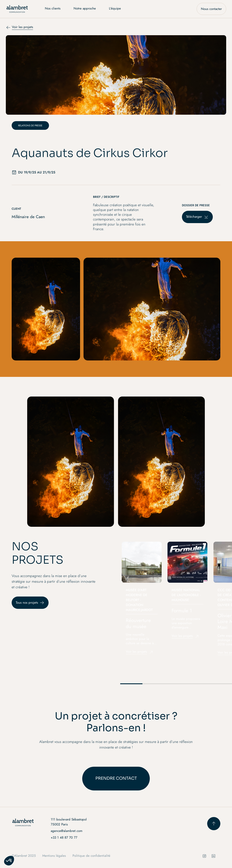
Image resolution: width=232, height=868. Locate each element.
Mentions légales (54, 856)
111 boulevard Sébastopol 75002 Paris (69, 822)
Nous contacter (211, 9)
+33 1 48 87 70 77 (64, 838)
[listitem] (142, 600)
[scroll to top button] (214, 824)
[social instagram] (204, 856)
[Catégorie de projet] (30, 125)
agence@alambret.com (67, 831)
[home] (17, 9)
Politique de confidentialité (91, 856)
